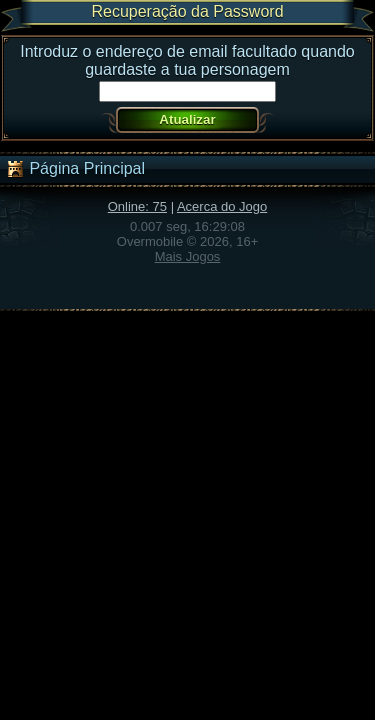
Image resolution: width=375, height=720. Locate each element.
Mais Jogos (188, 256)
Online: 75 (137, 206)
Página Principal (75, 169)
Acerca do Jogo (222, 206)
